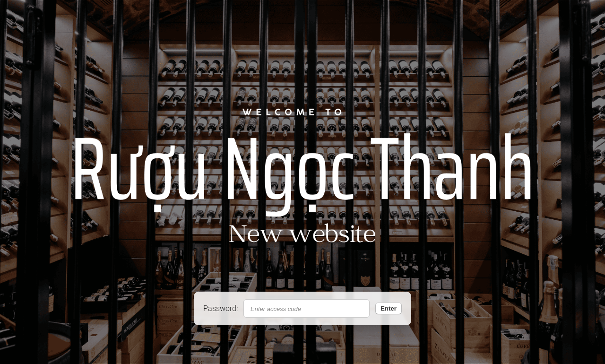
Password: (220, 308)
